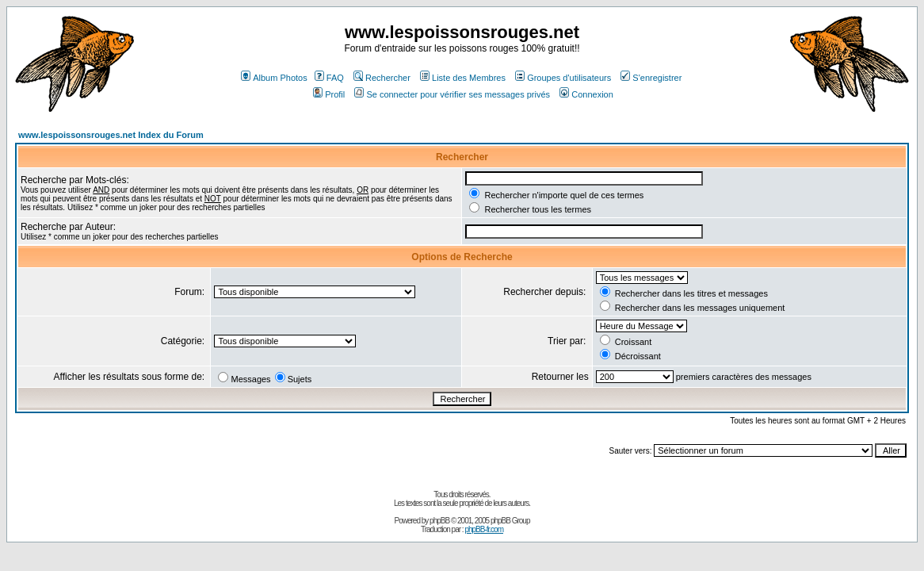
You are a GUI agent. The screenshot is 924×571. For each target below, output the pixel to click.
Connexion (586, 94)
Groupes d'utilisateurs (563, 78)
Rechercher (382, 78)
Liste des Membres (463, 78)
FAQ (329, 78)
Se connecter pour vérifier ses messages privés (452, 94)
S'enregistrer (651, 78)
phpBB (439, 521)
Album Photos (274, 78)
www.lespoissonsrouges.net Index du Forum (111, 135)
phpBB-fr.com (484, 529)
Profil (329, 94)
